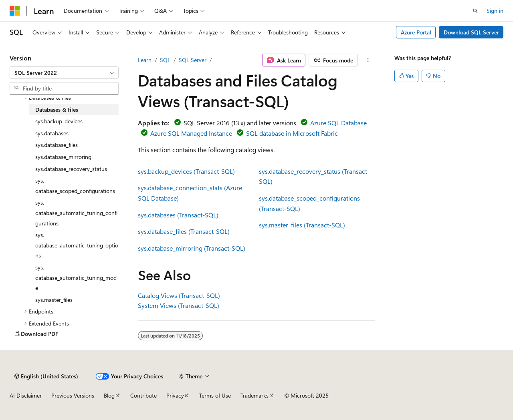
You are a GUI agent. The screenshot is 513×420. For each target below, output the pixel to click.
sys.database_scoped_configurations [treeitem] (75, 186)
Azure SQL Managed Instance (191, 133)
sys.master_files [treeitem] (54, 300)
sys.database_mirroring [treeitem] (63, 157)
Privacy (175, 395)
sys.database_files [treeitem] (57, 145)
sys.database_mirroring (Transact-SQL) (192, 248)
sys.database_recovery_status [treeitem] (71, 169)
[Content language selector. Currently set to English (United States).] (46, 376)
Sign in (495, 11)
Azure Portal (416, 32)
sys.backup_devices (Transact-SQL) (186, 171)
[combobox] (64, 73)
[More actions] (368, 60)
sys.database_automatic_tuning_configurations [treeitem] (76, 213)
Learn (145, 60)
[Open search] (475, 11)
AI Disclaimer (26, 395)
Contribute (143, 395)
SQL (165, 60)
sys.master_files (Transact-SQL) (302, 225)
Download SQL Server (471, 32)
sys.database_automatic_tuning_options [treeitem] (77, 245)
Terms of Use (215, 395)
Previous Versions (73, 395)
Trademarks (254, 395)
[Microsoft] (15, 11)
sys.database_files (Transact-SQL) (184, 231)
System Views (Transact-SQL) (179, 305)
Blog (109, 395)
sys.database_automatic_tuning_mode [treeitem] (76, 277)
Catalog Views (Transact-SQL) (179, 295)
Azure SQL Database (338, 123)
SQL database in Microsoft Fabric (292, 133)
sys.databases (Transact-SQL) (178, 215)
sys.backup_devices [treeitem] (59, 121)
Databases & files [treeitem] (57, 110)
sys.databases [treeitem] (52, 133)
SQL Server (193, 60)
